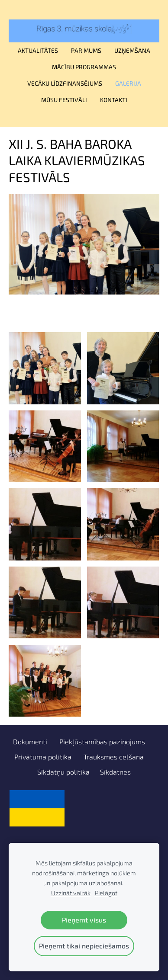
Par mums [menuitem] (86, 50)
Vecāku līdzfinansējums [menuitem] (65, 83)
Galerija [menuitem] (128, 83)
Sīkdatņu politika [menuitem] (63, 772)
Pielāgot (106, 893)
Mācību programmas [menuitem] (84, 67)
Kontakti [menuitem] (114, 100)
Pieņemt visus (84, 920)
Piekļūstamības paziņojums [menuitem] (102, 741)
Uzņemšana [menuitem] (132, 50)
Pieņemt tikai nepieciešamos (84, 946)
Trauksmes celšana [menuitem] (114, 757)
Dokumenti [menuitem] (30, 741)
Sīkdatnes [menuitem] (115, 772)
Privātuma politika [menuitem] (43, 757)
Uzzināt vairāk (71, 893)
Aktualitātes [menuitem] (38, 50)
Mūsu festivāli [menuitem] (64, 100)
